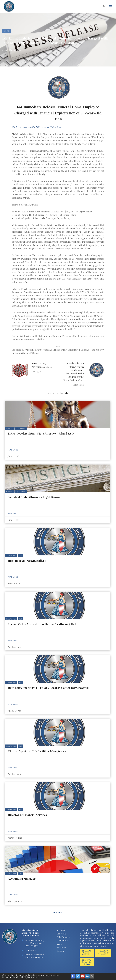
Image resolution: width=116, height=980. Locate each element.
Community (62, 940)
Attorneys (9, 428)
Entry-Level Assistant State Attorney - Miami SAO (41, 433)
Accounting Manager (22, 878)
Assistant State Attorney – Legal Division (35, 497)
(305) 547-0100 (31, 950)
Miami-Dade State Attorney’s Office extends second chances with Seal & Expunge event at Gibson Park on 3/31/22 (73, 372)
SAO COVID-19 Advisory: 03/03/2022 (42, 365)
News (7, 31)
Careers (60, 951)
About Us (61, 930)
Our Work (61, 934)
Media (59, 944)
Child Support (63, 937)
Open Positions (21, 428)
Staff (21, 555)
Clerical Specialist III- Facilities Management (38, 751)
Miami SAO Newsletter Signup (87, 962)
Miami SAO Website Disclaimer (87, 953)
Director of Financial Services (27, 815)
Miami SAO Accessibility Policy (103, 953)
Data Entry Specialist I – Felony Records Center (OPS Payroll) (48, 688)
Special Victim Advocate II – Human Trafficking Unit (42, 624)
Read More (13, 450)
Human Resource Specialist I (27, 561)
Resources (61, 947)
